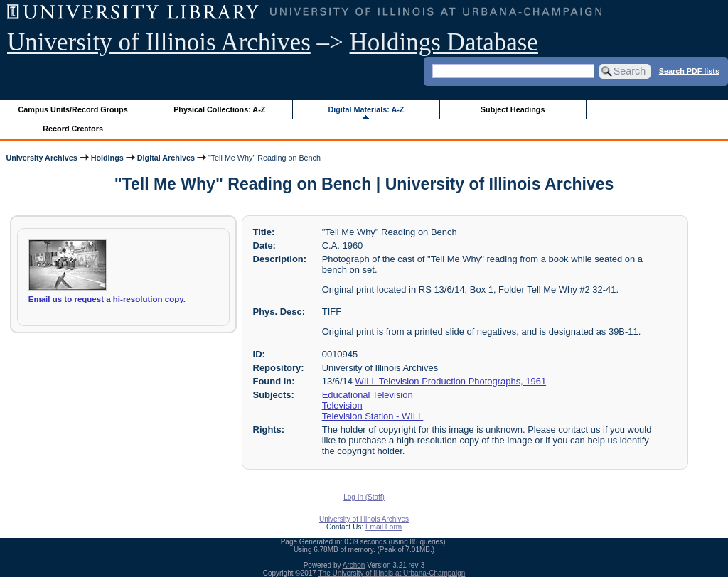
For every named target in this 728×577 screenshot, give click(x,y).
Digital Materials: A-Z (366, 109)
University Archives (41, 158)
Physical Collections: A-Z (219, 109)
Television (342, 405)
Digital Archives (166, 158)
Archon (354, 565)
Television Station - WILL (373, 416)
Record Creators (73, 129)
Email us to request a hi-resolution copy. (107, 299)
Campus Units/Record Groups (73, 109)
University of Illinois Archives (159, 42)
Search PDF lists (689, 70)
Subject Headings (513, 109)
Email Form (384, 527)
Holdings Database (444, 42)
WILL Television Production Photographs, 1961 (451, 381)
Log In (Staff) (364, 497)
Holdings (107, 158)
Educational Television (368, 395)
